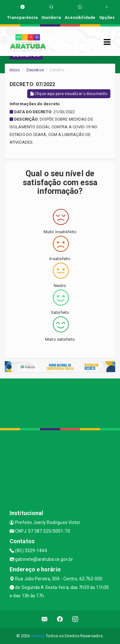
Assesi (37, 636)
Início (15, 70)
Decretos (35, 70)
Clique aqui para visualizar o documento (69, 94)
